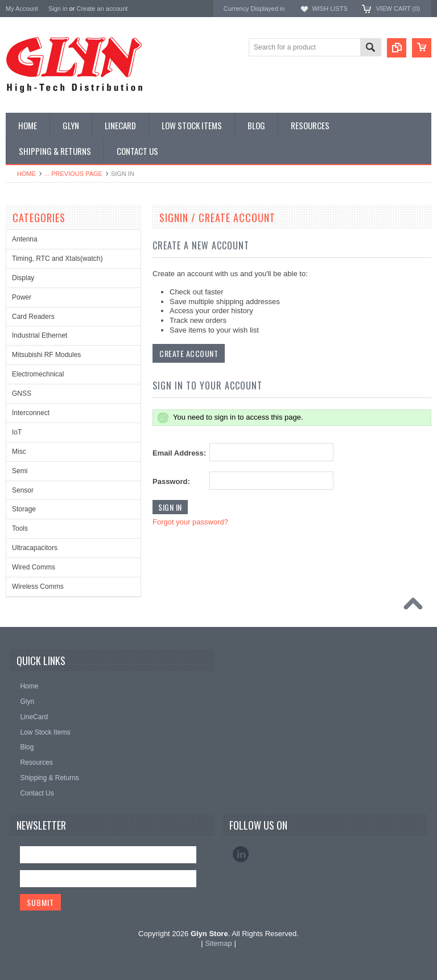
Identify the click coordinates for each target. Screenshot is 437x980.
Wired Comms (34, 567)
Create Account (189, 353)
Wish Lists (329, 9)
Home (26, 174)
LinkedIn (241, 854)
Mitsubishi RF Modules (46, 355)
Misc (19, 452)
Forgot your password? (190, 522)
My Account (22, 9)
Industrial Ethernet (40, 335)
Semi (20, 471)
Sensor (23, 490)
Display (23, 278)
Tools (20, 528)
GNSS (22, 393)
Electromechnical (38, 374)
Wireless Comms (38, 587)
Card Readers (33, 317)
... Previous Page (73, 174)
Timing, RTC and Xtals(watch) (57, 259)
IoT (17, 432)
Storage (24, 509)
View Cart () (398, 9)
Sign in (58, 9)
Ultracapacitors (35, 548)
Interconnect (31, 413)
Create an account (102, 9)
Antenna (25, 239)
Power (22, 297)
